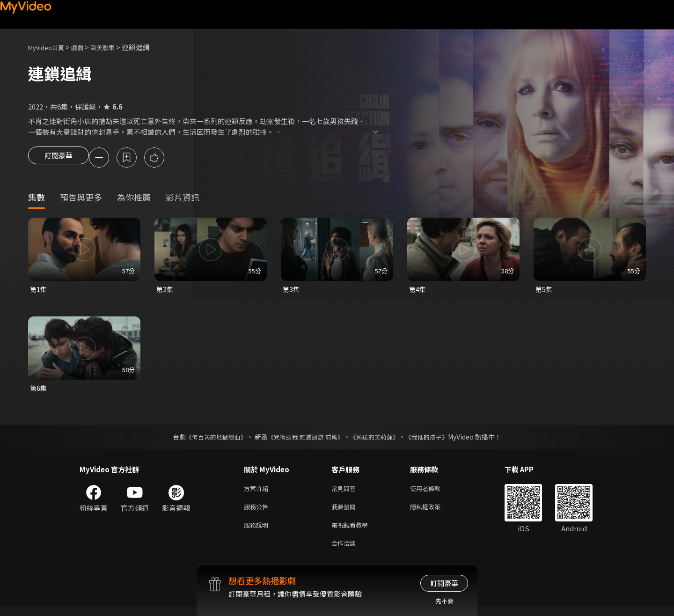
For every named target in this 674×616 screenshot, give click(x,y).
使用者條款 (433, 492)
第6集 (39, 391)
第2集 (165, 291)
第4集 (418, 291)
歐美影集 (113, 47)
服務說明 (258, 532)
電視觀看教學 (352, 532)
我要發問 (345, 512)
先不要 (444, 601)
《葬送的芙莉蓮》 (378, 440)
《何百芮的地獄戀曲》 (210, 440)
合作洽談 (345, 551)
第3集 (292, 291)
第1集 (39, 291)
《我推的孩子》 (434, 440)
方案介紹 (258, 492)
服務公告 (258, 512)
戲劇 (85, 47)
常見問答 (345, 492)
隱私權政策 (433, 512)
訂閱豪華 (59, 158)
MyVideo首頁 (49, 47)
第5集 (544, 291)
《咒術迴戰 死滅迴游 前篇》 (305, 440)
